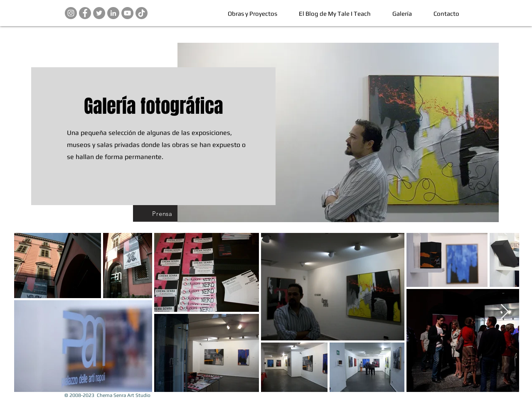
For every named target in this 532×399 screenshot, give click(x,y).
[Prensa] (163, 213)
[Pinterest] (142, 13)
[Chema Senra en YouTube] (127, 13)
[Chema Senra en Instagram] (71, 13)
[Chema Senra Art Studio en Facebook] (85, 13)
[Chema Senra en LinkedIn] (113, 13)
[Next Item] (505, 312)
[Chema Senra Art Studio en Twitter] (99, 13)
